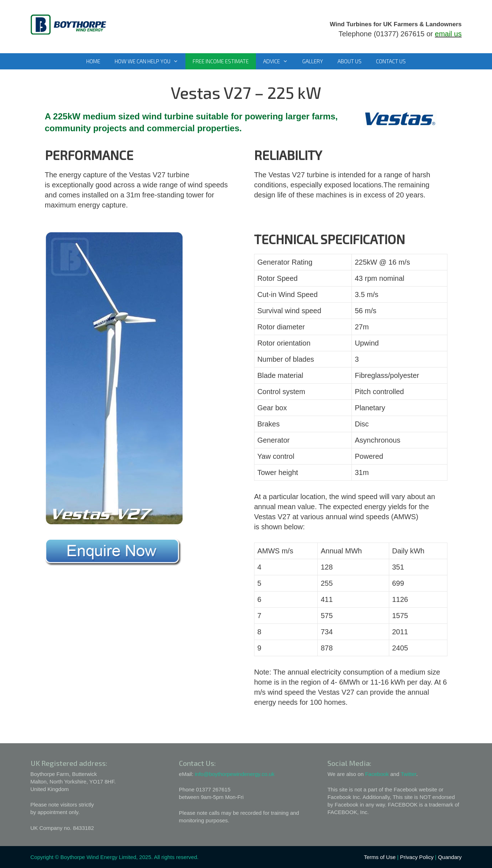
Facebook (377, 774)
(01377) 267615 (399, 34)
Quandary (450, 857)
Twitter (408, 774)
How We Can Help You (150, 61)
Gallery (313, 61)
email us (448, 34)
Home (93, 61)
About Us (350, 61)
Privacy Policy (417, 857)
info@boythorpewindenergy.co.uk (235, 774)
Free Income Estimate (221, 61)
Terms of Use (380, 857)
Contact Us (391, 61)
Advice (279, 61)
